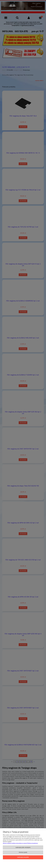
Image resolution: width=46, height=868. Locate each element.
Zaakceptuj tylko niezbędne (23, 847)
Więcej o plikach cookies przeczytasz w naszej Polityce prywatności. (20, 843)
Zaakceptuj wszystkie (23, 857)
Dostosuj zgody (23, 852)
